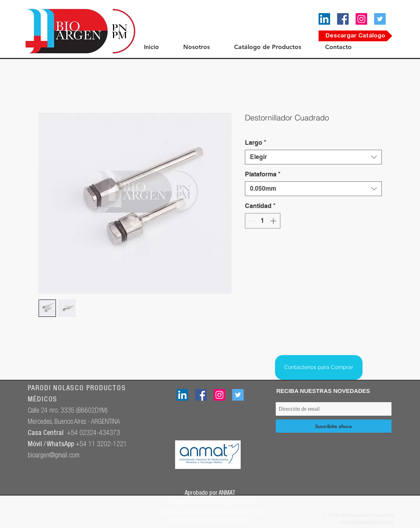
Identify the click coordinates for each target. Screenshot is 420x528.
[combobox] (313, 157)
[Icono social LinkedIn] (324, 19)
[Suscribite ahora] (334, 426)
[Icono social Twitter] (380, 19)
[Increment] (274, 221)
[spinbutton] (263, 221)
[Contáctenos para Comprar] (319, 367)
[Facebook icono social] (343, 19)
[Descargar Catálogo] (355, 36)
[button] (205, 47)
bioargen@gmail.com (54, 456)
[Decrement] (251, 221)
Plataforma (263, 174)
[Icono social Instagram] (361, 19)
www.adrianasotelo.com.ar (367, 521)
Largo (256, 143)
